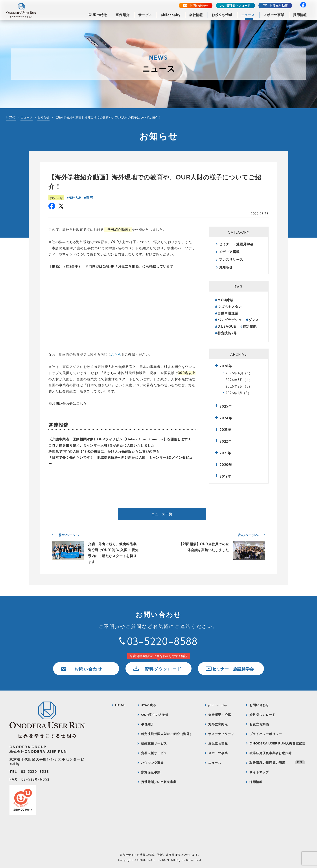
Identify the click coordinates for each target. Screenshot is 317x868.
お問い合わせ (199, 6)
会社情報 (196, 15)
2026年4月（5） (239, 373)
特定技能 (250, 326)
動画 (89, 198)
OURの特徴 (98, 15)
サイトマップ (259, 772)
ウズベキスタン (230, 307)
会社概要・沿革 (220, 715)
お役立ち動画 (279, 6)
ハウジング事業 (152, 763)
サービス (145, 15)
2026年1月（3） (238, 393)
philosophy (171, 15)
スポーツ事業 (274, 15)
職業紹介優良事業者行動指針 (271, 753)
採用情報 (300, 15)
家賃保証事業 (151, 772)
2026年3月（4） (239, 380)
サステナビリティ (221, 734)
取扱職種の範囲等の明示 (267, 763)
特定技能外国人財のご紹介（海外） (167, 734)
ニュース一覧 (162, 514)
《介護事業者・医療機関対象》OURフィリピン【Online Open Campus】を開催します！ (120, 439)
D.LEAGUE (227, 326)
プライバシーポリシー (266, 734)
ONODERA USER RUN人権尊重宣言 (277, 743)
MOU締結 (225, 300)
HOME (11, 117)
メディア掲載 (229, 252)
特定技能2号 (227, 333)
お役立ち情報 (222, 15)
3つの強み (149, 705)
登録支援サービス (154, 743)
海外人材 (75, 198)
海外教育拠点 (218, 724)
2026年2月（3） (239, 386)
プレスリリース (231, 259)
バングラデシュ (230, 320)
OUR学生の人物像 (155, 715)
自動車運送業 (228, 313)
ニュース (248, 15)
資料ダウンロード (238, 6)
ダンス (254, 320)
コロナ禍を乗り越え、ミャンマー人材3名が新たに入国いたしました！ (103, 445)
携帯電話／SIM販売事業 (159, 782)
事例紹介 (123, 15)
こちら (116, 354)
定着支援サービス (154, 753)
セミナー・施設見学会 (236, 244)
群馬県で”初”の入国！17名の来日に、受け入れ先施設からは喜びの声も (104, 452)
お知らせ (43, 117)
